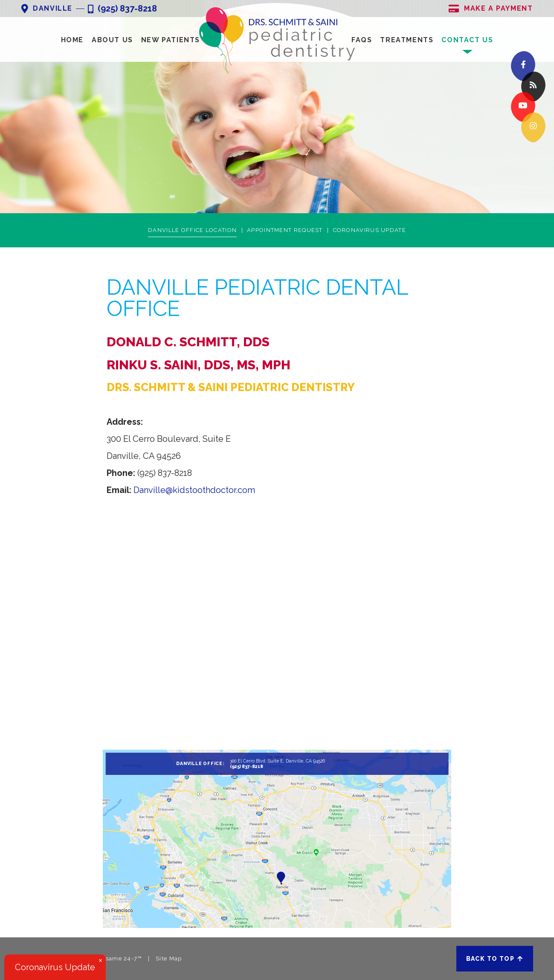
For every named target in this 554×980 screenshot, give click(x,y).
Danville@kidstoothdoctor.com (194, 490)
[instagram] (533, 128)
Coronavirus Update (370, 230)
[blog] (533, 87)
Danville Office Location (192, 230)
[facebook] (523, 66)
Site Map (169, 958)
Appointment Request (285, 230)
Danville (47, 9)
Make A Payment (491, 9)
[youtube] (523, 107)
